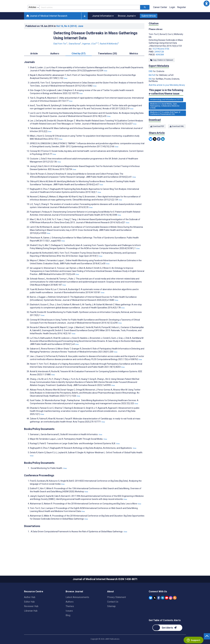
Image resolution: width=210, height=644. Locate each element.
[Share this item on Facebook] (159, 152)
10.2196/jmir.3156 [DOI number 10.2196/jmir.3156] (161, 62)
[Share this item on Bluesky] (151, 152)
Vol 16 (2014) (70, 39)
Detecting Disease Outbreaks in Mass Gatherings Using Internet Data (96, 49)
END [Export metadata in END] (151, 84)
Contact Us (113, 615)
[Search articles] (145, 20)
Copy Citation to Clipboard (162, 73)
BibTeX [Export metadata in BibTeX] (152, 88)
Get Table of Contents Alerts (165, 633)
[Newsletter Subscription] (167, 641)
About (110, 605)
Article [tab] (34, 67)
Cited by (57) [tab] (79, 67)
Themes (70, 619)
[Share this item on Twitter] (155, 152)
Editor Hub (29, 615)
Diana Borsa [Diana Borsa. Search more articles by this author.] (75, 57)
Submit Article (149, 29)
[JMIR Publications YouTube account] (167, 611)
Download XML (177, 139)
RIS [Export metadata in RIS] (150, 92)
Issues (69, 624)
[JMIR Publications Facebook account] (159, 611)
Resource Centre (34, 605)
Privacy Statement (117, 610)
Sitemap (111, 619)
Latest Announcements (77, 610)
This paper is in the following (166, 105)
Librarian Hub (31, 624)
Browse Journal (74, 605)
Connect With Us (158, 605)
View (105, 84)
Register (182, 20)
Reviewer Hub (31, 619)
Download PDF (157, 139)
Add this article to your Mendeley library (167, 98)
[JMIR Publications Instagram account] (171, 611)
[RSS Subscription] (175, 611)
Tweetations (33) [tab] (107, 67)
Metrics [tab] (134, 67)
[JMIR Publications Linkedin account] (163, 611)
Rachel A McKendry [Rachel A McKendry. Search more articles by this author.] (109, 57)
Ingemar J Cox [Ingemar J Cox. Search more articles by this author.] (91, 57)
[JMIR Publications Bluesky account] (151, 611)
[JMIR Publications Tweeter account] (155, 611)
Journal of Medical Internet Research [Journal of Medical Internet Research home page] (47, 29)
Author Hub (30, 610)
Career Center (160, 20)
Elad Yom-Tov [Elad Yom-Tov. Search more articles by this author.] (61, 57)
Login (172, 20)
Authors (70, 615)
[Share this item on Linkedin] (163, 152)
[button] (206, 4)
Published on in (54, 39)
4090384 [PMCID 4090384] (160, 68)
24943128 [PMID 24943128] (159, 65)
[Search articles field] (90, 20)
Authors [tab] (55, 67)
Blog (68, 628)
